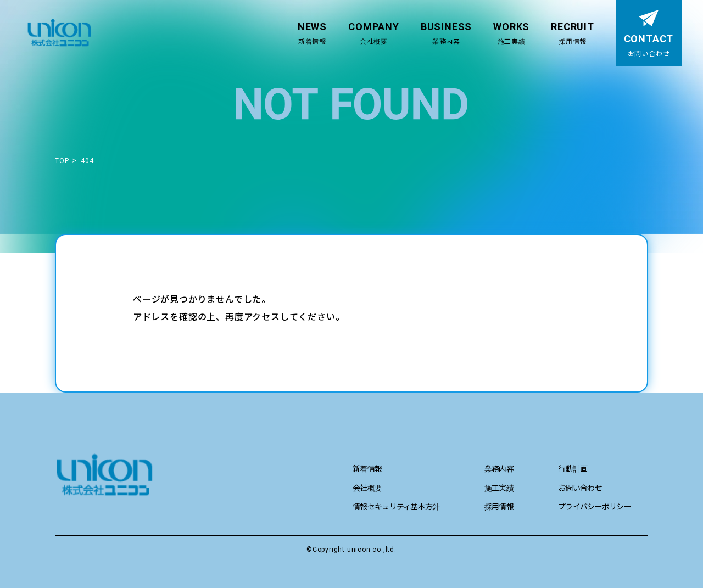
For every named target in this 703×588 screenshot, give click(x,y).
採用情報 (499, 506)
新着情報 (367, 468)
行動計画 (573, 468)
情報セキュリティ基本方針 (396, 506)
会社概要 (367, 488)
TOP (62, 160)
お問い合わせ (580, 488)
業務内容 (499, 468)
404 (87, 160)
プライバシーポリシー (595, 506)
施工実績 (499, 488)
